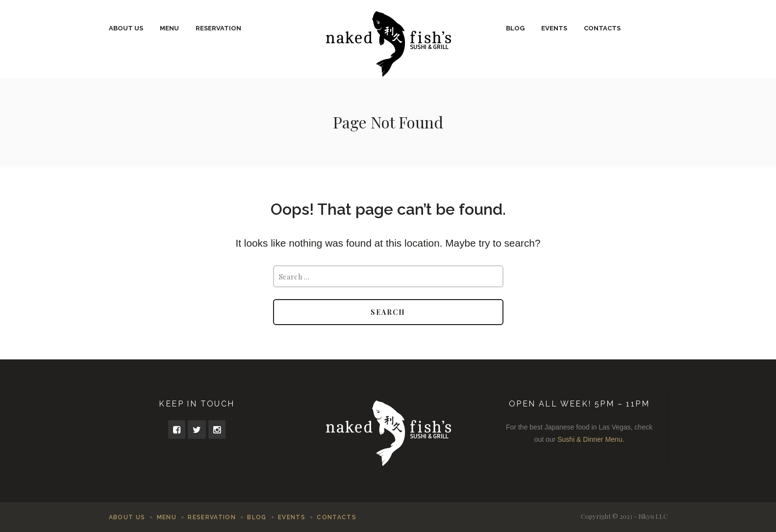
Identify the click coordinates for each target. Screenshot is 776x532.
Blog (515, 28)
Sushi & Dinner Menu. (591, 439)
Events (554, 28)
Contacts (602, 28)
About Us (126, 28)
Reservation (218, 28)
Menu (169, 28)
